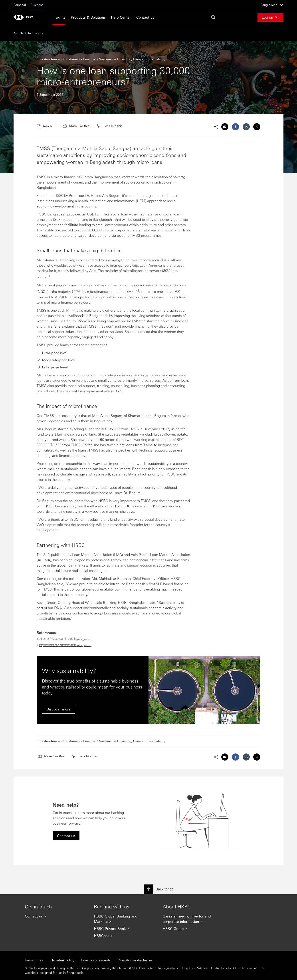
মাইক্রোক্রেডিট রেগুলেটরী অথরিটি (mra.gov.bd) (65, 639)
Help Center (121, 17)
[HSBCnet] (125, 936)
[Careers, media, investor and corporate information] (194, 919)
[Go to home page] (25, 17)
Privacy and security (96, 960)
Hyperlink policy (62, 960)
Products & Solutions (88, 17)
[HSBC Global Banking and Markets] (125, 919)
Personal (20, 5)
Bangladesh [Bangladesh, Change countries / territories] (272, 5)
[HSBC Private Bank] (125, 929)
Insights (59, 17)
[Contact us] (56, 916)
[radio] (76, 126)
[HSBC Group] (194, 929)
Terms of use (34, 960)
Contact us (145, 17)
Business (37, 5)
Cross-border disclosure (135, 960)
